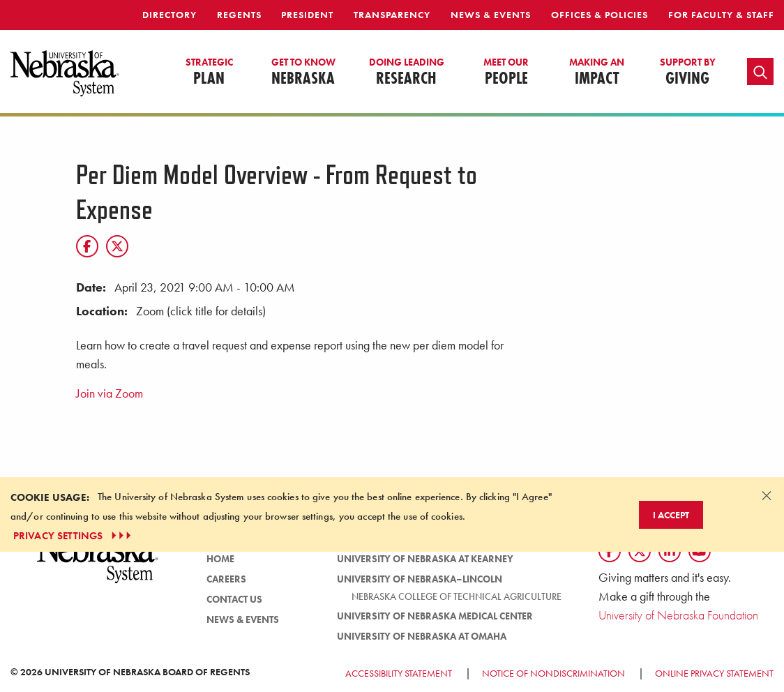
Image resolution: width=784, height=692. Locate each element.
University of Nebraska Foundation (678, 615)
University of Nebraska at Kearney (425, 559)
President (307, 15)
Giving (688, 73)
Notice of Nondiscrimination (553, 673)
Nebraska (303, 73)
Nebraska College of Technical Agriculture (457, 596)
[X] (117, 246)
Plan (209, 73)
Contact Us (234, 599)
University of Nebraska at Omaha (422, 636)
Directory (169, 15)
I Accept (671, 515)
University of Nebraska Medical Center (435, 616)
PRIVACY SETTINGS (74, 536)
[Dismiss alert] (767, 495)
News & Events (491, 15)
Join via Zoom (110, 393)
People (506, 73)
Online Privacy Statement (714, 673)
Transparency (392, 15)
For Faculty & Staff (721, 15)
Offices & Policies (600, 15)
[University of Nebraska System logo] (98, 565)
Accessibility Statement (399, 673)
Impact (597, 73)
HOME (220, 559)
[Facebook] (87, 246)
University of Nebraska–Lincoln (420, 579)
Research (407, 73)
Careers (226, 579)
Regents (239, 15)
